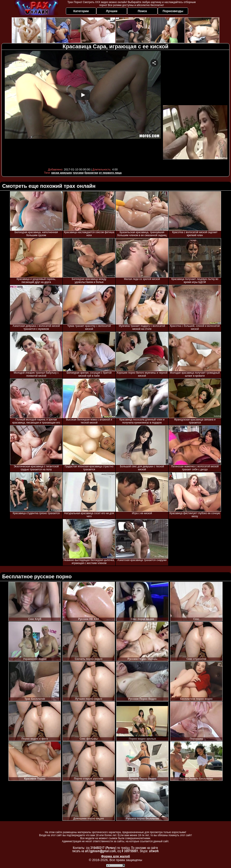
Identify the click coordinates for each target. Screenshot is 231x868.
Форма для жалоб (115, 856)
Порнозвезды (173, 11)
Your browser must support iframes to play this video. (83, 108)
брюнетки (91, 173)
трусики (78, 173)
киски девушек (62, 173)
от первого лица (110, 173)
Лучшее (112, 11)
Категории (81, 11)
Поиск (142, 11)
